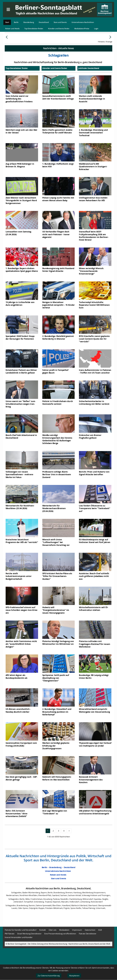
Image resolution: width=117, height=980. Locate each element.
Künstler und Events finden (59, 29)
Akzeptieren (74, 976)
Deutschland (44, 22)
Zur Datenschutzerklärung (49, 976)
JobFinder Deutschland (89, 85)
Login (96, 29)
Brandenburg (29, 22)
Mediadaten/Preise (82, 29)
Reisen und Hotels (12, 29)
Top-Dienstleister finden (34, 29)
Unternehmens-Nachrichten (83, 22)
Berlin (16, 22)
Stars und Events (60, 22)
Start (7, 22)
